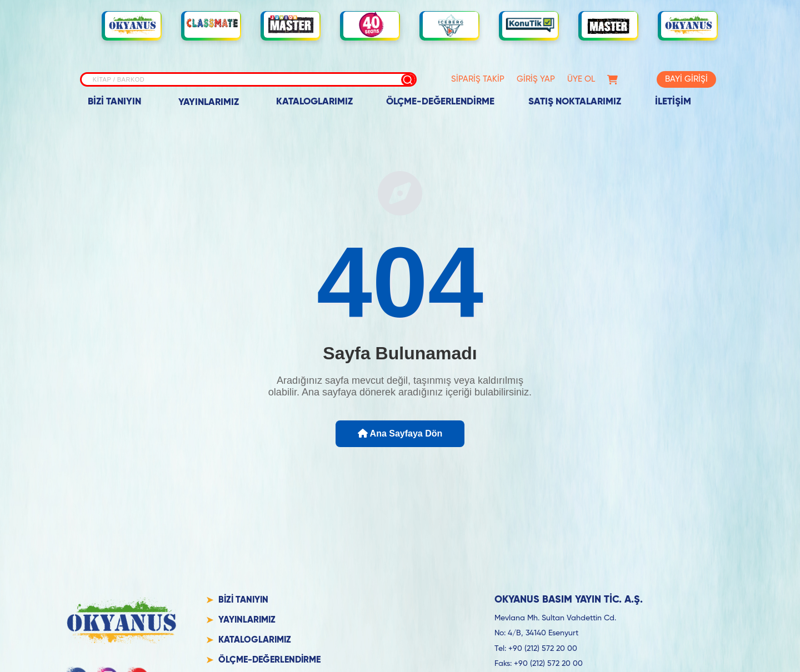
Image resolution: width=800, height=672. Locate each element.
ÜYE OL (581, 79)
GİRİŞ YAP (536, 79)
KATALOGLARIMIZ (314, 102)
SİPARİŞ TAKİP (478, 79)
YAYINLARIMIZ (209, 102)
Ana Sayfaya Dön (400, 433)
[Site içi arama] (248, 79)
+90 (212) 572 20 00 (543, 649)
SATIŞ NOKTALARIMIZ (575, 102)
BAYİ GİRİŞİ (686, 79)
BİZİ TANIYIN (114, 102)
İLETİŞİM (673, 102)
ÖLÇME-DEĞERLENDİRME (440, 102)
